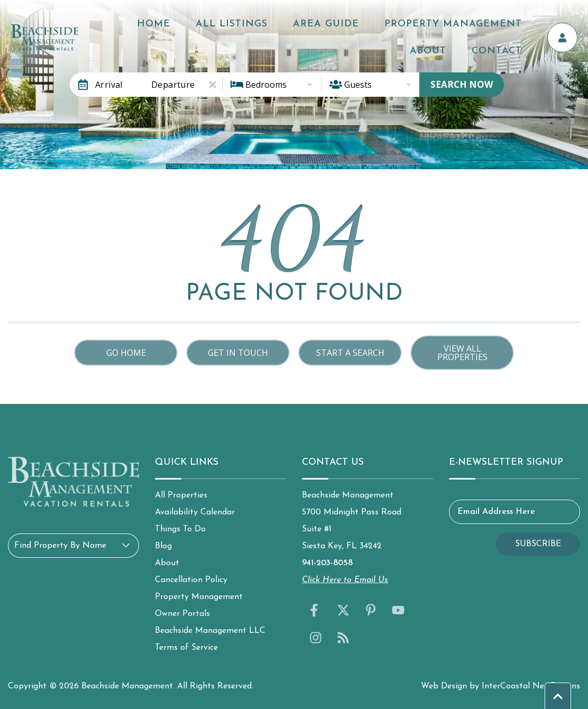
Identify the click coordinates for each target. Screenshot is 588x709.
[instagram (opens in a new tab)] (316, 638)
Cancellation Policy (191, 580)
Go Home (126, 353)
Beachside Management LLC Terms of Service (210, 639)
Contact (515, 45)
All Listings (238, 22)
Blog (163, 546)
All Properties (181, 495)
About (522, 22)
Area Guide (316, 22)
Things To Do (180, 529)
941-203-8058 (327, 563)
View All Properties (462, 353)
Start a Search (350, 353)
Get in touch (238, 353)
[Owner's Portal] (567, 34)
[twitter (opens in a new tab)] (343, 610)
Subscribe (538, 544)
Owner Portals (182, 614)
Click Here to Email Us (345, 580)
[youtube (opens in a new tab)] (398, 610)
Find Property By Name (60, 546)
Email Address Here (496, 512)
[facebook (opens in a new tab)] (316, 610)
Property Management (426, 22)
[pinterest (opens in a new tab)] (371, 610)
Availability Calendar (195, 512)
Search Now (462, 84)
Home (177, 22)
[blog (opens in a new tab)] (343, 638)
